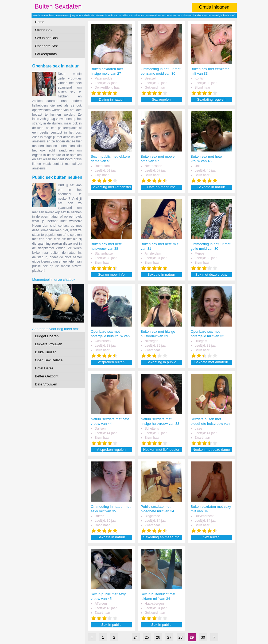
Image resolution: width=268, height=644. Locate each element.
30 (203, 637)
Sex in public (111, 625)
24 (136, 637)
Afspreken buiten (111, 362)
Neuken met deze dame (211, 450)
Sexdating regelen (211, 99)
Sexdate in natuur (211, 187)
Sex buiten (211, 537)
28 (181, 637)
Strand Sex (44, 30)
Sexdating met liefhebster (111, 187)
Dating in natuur (111, 99)
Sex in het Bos (46, 38)
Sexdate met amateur (211, 362)
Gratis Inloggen (214, 7)
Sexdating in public (161, 362)
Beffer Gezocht (47, 376)
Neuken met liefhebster (161, 450)
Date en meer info (161, 187)
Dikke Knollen (46, 352)
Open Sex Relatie (49, 360)
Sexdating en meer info (161, 537)
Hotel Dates (44, 368)
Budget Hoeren (47, 336)
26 (158, 637)
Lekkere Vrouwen (49, 344)
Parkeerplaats (46, 54)
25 (147, 637)
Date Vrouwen (46, 384)
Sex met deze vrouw (211, 274)
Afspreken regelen (111, 450)
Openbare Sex (46, 46)
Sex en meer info (111, 274)
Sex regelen (161, 99)
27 (169, 637)
